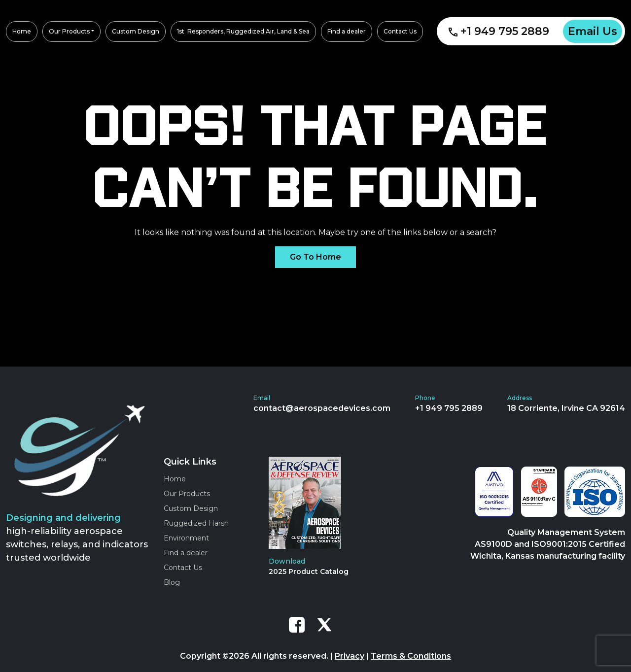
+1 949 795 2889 (499, 31)
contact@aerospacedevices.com (322, 408)
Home (175, 479)
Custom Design (191, 508)
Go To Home (315, 257)
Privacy (350, 656)
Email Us (593, 31)
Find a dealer (186, 553)
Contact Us (183, 568)
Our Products (187, 494)
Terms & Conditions (411, 656)
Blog (172, 582)
